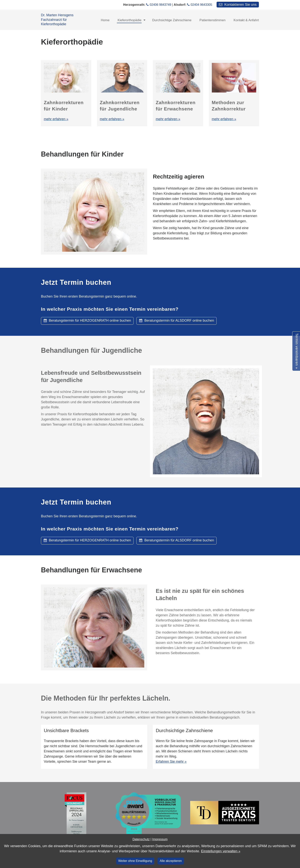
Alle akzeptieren (171, 861)
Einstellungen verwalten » (221, 851)
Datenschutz (141, 839)
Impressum (160, 839)
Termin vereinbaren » (297, 351)
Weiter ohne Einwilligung (135, 861)
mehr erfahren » (56, 119)
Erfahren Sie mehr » (171, 762)
